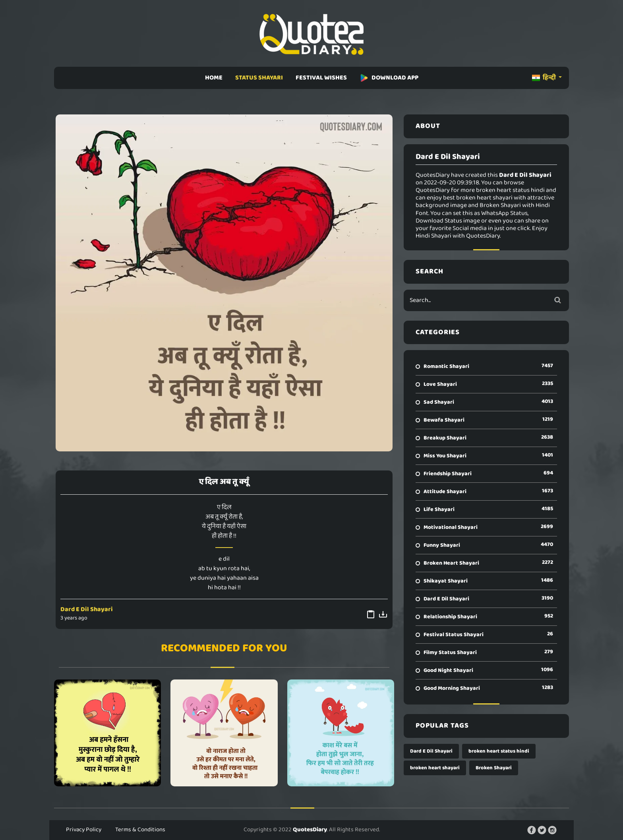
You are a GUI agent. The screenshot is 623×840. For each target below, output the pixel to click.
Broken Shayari (494, 768)
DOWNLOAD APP (389, 78)
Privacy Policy (84, 830)
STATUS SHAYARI (259, 78)
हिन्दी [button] (545, 78)
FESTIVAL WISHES (321, 78)
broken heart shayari (435, 768)
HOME (214, 78)
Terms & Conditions (140, 830)
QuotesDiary (310, 830)
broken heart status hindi (499, 751)
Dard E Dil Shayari (87, 609)
